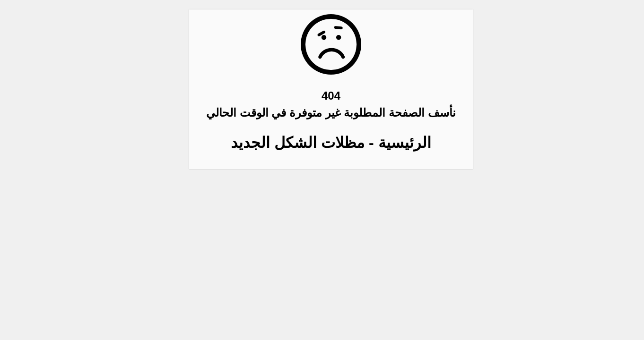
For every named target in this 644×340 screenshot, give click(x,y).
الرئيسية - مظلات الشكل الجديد (322, 143)
